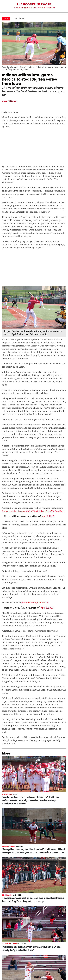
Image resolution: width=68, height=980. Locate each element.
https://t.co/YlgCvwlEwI (51, 511)
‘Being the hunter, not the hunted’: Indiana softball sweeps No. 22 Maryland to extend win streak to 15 (33, 851)
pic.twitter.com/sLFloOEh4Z (25, 511)
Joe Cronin (7, 794)
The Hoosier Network (34, 5)
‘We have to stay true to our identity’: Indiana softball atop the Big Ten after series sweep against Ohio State (30, 800)
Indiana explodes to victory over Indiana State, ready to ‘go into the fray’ (32, 948)
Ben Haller (7, 895)
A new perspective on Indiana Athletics (34, 8)
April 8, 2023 (48, 516)
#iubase (6, 511)
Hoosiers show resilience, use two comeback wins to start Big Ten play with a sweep (33, 900)
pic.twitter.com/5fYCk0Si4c (35, 603)
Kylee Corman (8, 846)
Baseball (6, 19)
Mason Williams (9, 101)
